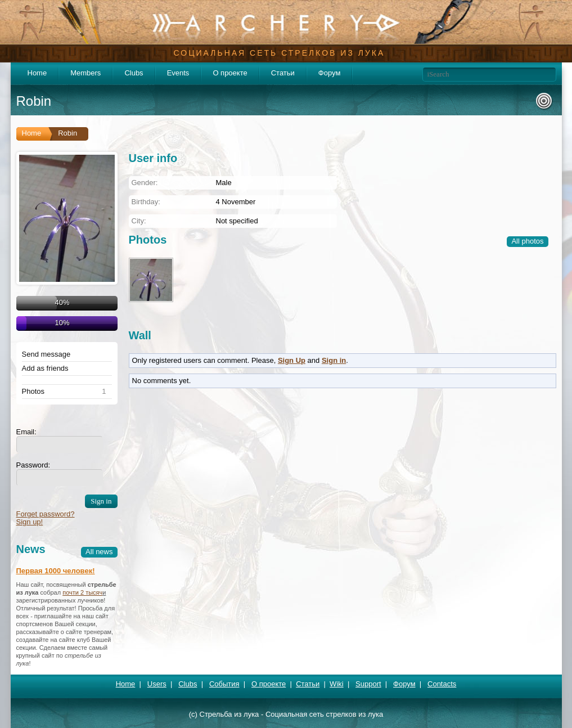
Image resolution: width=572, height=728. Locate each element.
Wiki (337, 684)
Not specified (237, 221)
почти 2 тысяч (82, 592)
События (224, 684)
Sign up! (30, 522)
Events (178, 73)
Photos (33, 392)
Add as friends (45, 369)
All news (99, 552)
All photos (527, 241)
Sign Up (292, 360)
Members (85, 73)
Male (224, 183)
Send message (46, 354)
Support (368, 684)
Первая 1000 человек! (56, 571)
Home (37, 73)
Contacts (442, 684)
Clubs (134, 73)
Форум (330, 73)
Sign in (334, 360)
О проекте (230, 73)
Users (157, 684)
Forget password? (46, 514)
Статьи (283, 73)
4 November (236, 202)
